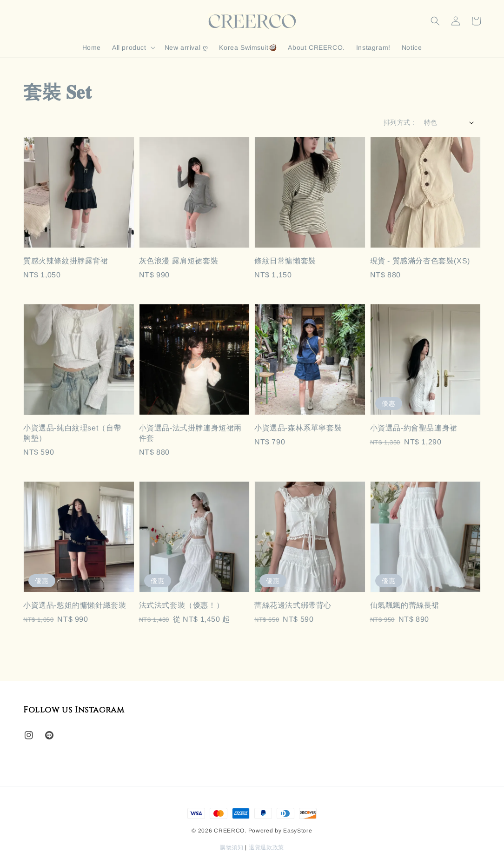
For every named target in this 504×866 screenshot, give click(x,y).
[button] (435, 21)
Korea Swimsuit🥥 (248, 47)
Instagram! (373, 47)
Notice (412, 47)
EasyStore (298, 831)
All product (129, 47)
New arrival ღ (186, 47)
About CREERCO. (316, 47)
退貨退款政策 (266, 847)
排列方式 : (399, 122)
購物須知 (232, 847)
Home (92, 47)
